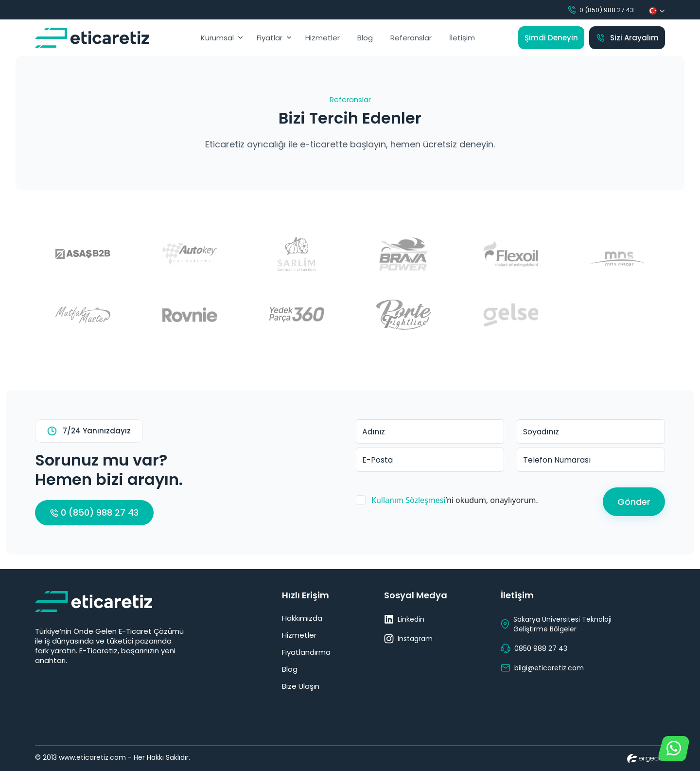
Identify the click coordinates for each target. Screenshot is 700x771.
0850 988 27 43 (534, 648)
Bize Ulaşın (301, 686)
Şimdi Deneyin (551, 38)
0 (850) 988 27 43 (600, 10)
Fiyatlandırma (306, 652)
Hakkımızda (302, 618)
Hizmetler (323, 38)
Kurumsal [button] (217, 38)
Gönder (634, 502)
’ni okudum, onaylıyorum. (455, 500)
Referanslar (411, 38)
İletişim (462, 38)
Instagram (408, 639)
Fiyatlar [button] (270, 38)
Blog (365, 38)
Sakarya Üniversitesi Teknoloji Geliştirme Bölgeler (556, 624)
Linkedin (404, 619)
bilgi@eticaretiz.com (542, 668)
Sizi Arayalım (627, 38)
